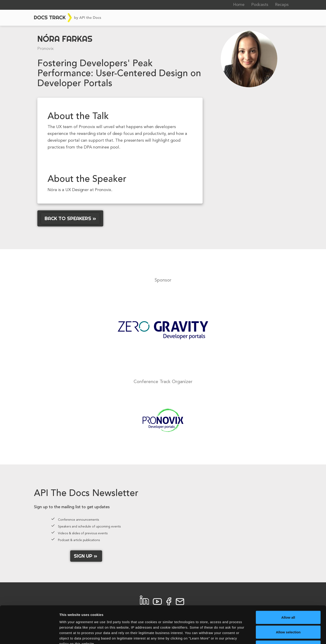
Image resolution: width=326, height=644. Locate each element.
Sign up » (86, 556)
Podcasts (260, 5)
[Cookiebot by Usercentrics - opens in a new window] (29, 635)
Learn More (236, 635)
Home (239, 5)
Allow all (288, 584)
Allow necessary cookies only (288, 614)
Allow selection (288, 599)
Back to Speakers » (70, 218)
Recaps (282, 5)
